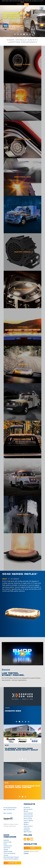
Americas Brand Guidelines (11, 859)
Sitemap (6, 855)
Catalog (6, 850)
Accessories (27, 808)
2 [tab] (18, 34)
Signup (33, 848)
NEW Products (28, 832)
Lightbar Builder (8, 852)
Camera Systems (28, 813)
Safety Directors (28, 826)
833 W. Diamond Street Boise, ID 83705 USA (10, 809)
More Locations (8, 813)
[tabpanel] (22, 21)
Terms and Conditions (10, 853)
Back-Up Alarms (28, 809)
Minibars (26, 824)
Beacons (26, 811)
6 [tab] (30, 34)
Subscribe (6, 840)
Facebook (28, 839)
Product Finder (8, 842)
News (5, 844)
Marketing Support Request (11, 857)
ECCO (10, 9)
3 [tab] (21, 34)
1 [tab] (15, 34)
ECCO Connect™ (28, 817)
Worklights (27, 830)
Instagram (35, 839)
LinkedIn (25, 839)
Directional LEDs (28, 815)
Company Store (8, 846)
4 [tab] (24, 34)
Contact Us (12, 863)
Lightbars (26, 823)
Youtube (32, 839)
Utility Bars (27, 828)
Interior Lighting (28, 821)
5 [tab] (27, 34)
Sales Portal (7, 848)
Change (26, 853)
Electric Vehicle (28, 819)
